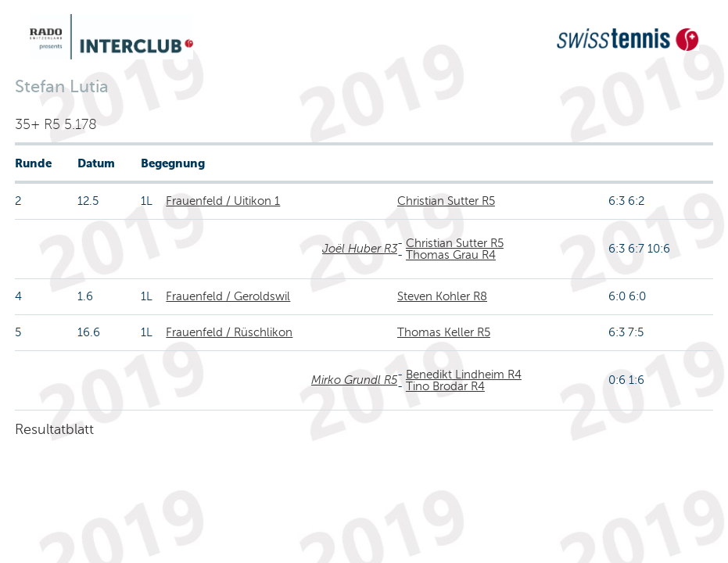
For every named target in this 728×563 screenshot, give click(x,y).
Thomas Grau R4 (451, 255)
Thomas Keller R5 (444, 332)
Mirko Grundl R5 (354, 380)
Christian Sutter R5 (446, 201)
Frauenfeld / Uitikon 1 (223, 201)
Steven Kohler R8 (442, 296)
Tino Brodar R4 (445, 386)
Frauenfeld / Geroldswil (228, 296)
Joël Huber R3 (360, 249)
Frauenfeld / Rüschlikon (229, 332)
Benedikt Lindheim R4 (464, 375)
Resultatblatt (54, 429)
